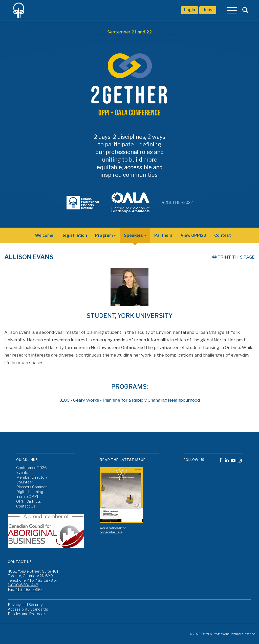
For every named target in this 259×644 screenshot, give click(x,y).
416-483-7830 (29, 590)
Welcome (44, 235)
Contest (223, 235)
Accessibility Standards (28, 609)
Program (104, 235)
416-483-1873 (40, 580)
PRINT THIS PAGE (233, 257)
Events (22, 473)
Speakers (133, 235)
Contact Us (26, 506)
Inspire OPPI (27, 497)
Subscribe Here (111, 532)
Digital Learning (30, 492)
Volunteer (25, 482)
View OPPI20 (193, 235)
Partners (163, 235)
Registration (74, 235)
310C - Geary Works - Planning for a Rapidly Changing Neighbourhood (130, 400)
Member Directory (32, 477)
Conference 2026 (31, 468)
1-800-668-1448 (23, 585)
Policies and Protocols (27, 614)
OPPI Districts (29, 502)
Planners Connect (31, 487)
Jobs (208, 10)
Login (190, 10)
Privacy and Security (25, 605)
